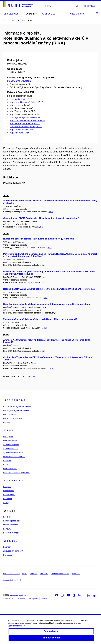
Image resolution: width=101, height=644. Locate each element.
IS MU (25, 574)
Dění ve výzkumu (10, 440)
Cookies (44, 598)
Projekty (7, 465)
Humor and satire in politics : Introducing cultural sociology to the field (39, 239)
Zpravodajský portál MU (13, 551)
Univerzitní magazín (11, 574)
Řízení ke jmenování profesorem (17, 473)
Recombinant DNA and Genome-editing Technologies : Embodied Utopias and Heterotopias (49, 289)
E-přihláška (8, 422)
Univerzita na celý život (13, 418)
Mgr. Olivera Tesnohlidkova (22, 130)
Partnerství (8, 499)
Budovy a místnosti (11, 533)
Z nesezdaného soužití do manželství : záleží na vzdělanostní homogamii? (40, 319)
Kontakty (7, 517)
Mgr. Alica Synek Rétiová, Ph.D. (25, 124)
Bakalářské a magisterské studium (17, 406)
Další (31, 376)
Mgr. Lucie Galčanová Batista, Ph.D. (27, 102)
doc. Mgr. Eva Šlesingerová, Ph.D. (26, 127)
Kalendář (7, 547)
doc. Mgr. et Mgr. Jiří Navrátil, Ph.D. (26, 117)
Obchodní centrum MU (60, 574)
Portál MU (44, 574)
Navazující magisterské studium (16, 410)
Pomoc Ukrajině (76, 14)
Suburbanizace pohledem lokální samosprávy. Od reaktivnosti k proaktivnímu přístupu (47, 304)
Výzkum (8, 430)
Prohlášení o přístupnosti (28, 598)
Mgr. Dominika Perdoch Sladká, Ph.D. (28, 120)
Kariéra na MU (9, 495)
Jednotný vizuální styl (12, 580)
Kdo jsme (7, 487)
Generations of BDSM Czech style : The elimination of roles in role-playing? (41, 218)
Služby (6, 503)
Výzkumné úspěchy (11, 445)
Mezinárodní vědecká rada (14, 457)
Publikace (7, 461)
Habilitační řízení (10, 469)
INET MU (34, 574)
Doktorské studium (11, 414)
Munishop (76, 574)
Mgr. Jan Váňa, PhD (19, 133)
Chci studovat (14, 400)
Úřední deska (9, 491)
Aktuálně (10, 541)
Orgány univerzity (10, 525)
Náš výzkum (8, 437)
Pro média (7, 555)
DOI (51, 212)
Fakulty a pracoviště (12, 521)
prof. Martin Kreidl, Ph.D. (21, 99)
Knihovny (7, 529)
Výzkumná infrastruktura (13, 453)
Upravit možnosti (16, 628)
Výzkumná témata (11, 449)
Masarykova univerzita (19, 81)
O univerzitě (14, 481)
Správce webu (9, 598)
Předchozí (9, 376)
